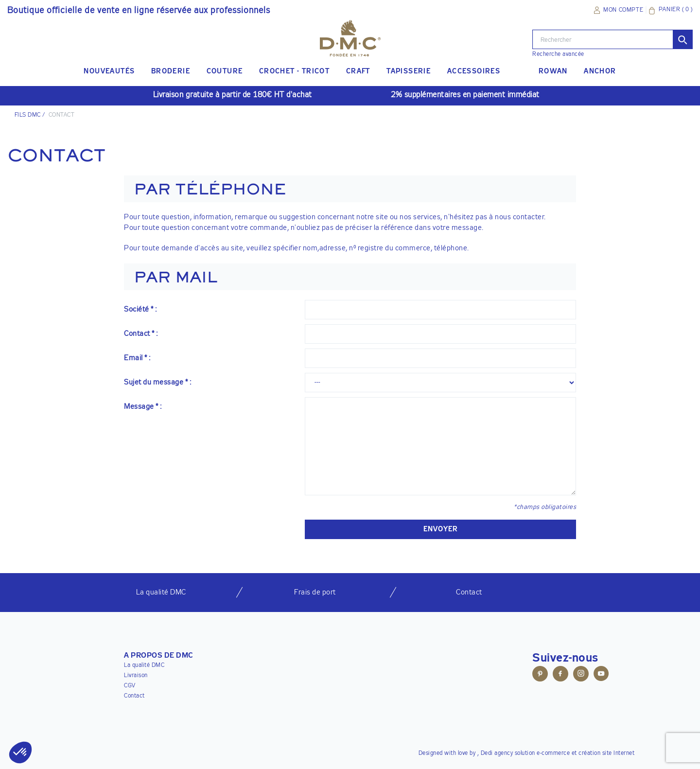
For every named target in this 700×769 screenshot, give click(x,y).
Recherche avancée (558, 54)
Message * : (143, 407)
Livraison (136, 676)
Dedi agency (497, 753)
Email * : (137, 358)
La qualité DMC (144, 665)
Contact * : (141, 334)
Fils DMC (28, 115)
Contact (134, 696)
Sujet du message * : (157, 382)
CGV (130, 686)
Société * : (140, 309)
